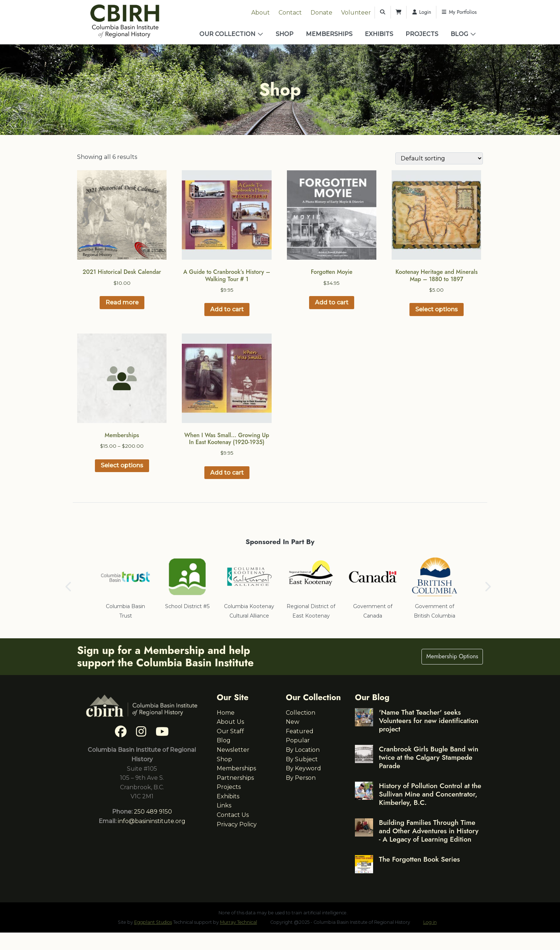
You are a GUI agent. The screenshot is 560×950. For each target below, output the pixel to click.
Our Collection (227, 34)
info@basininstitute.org (152, 821)
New (293, 722)
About (261, 13)
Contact (290, 13)
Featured (300, 731)
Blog (459, 34)
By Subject (302, 759)
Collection (301, 713)
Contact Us (233, 815)
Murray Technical (239, 922)
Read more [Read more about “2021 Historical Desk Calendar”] (122, 302)
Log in (430, 922)
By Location (303, 750)
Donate (321, 13)
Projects (422, 34)
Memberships (329, 34)
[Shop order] (439, 158)
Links (224, 805)
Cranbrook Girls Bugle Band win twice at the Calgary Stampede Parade (429, 757)
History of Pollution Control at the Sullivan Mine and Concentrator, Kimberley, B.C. (430, 794)
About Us (230, 722)
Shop (285, 34)
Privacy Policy (237, 824)
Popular (298, 740)
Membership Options (452, 656)
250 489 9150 (153, 812)
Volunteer (356, 13)
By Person (301, 778)
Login (421, 12)
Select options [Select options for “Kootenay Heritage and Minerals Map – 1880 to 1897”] (437, 309)
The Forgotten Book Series (419, 859)
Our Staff (230, 731)
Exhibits (379, 34)
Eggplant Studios (153, 922)
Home (226, 713)
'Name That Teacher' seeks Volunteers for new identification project (429, 721)
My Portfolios (459, 12)
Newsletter (233, 750)
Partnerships (235, 778)
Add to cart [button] (227, 309)
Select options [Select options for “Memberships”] (122, 465)
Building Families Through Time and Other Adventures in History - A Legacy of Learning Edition (429, 831)
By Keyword (303, 768)
